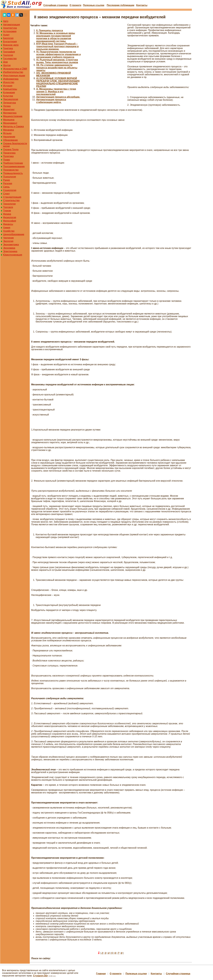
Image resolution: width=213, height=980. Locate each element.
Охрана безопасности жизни (15, 145)
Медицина (9, 120)
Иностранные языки (14, 76)
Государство (10, 59)
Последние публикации (120, 5)
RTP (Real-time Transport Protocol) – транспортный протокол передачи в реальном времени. (57, 46)
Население (9, 137)
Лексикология (11, 99)
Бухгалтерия (10, 42)
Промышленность (13, 173)
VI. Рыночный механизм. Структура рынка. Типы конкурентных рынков (57, 61)
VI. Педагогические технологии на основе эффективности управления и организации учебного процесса (58, 54)
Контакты (142, 5)
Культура (8, 96)
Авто (6, 21)
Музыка (7, 133)
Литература (9, 103)
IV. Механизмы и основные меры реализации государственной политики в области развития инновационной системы (56, 37)
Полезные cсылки (94, 5)
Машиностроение (13, 116)
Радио (7, 180)
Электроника (10, 251)
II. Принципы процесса (50, 30)
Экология (8, 241)
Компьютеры (10, 89)
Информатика (11, 79)
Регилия (8, 183)
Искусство (9, 82)
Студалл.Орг (41, 976)
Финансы (8, 224)
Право (7, 160)
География (9, 52)
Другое (7, 65)
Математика (10, 113)
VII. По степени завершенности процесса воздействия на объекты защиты (57, 68)
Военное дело (11, 45)
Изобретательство (13, 72)
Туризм (7, 211)
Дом (5, 62)
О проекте (75, 5)
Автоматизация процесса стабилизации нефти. (51, 101)
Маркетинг (9, 109)
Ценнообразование (14, 234)
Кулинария (9, 92)
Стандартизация (12, 197)
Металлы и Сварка (13, 126)
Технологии (9, 204)
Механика (8, 130)
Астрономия (10, 31)
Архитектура (10, 28)
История (8, 86)
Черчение (8, 238)
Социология (10, 190)
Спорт (6, 194)
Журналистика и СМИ (15, 69)
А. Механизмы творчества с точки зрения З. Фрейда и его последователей (56, 92)
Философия (10, 221)
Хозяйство (9, 231)
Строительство (11, 200)
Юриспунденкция (13, 255)
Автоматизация (12, 25)
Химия (7, 228)
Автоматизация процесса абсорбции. (58, 97)
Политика (8, 156)
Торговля (8, 207)
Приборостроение (13, 163)
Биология (8, 38)
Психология (10, 177)
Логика (7, 106)
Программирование (14, 166)
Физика (7, 214)
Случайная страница (56, 5)
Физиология (10, 217)
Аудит (6, 35)
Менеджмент (10, 123)
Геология (8, 55)
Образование (10, 140)
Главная (101, 974)
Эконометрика (11, 245)
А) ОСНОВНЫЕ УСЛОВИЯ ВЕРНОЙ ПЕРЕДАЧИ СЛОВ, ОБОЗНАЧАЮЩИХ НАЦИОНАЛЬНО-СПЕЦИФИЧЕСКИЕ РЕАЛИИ (58, 82)
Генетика (8, 48)
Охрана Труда (11, 149)
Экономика (9, 248)
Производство (11, 170)
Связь (6, 187)
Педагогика (9, 153)
